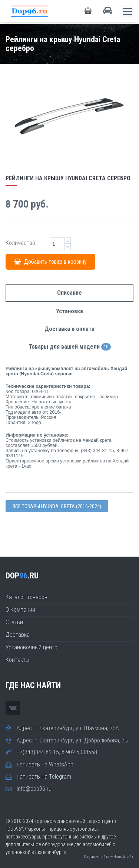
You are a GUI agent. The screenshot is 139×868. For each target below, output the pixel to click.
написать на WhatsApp (45, 764)
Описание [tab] (69, 293)
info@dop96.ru (34, 789)
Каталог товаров (27, 597)
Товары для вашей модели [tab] (70, 347)
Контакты (17, 660)
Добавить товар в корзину (50, 262)
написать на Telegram (44, 777)
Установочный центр (32, 647)
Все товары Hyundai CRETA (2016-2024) (57, 506)
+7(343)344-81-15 (38, 752)
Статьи (14, 622)
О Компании (20, 610)
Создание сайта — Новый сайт (109, 857)
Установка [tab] (69, 311)
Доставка (18, 635)
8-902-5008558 (79, 752)
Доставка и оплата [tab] (69, 329)
